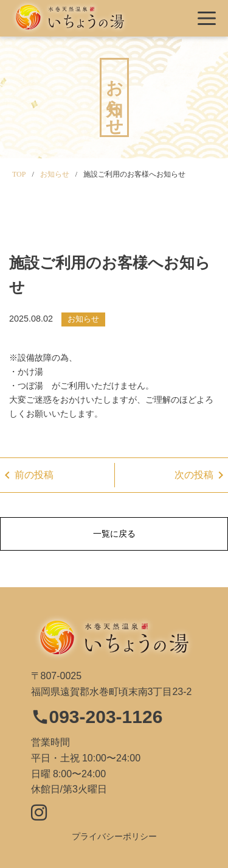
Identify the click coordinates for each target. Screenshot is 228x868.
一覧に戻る (114, 534)
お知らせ (83, 319)
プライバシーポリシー (114, 836)
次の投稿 (201, 475)
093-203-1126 (97, 717)
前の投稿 (27, 475)
